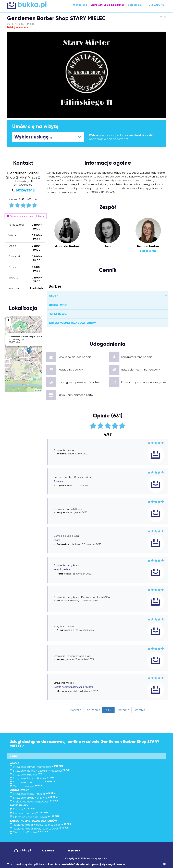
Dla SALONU (156, 5)
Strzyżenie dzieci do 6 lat (32, 782)
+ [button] (9, 320)
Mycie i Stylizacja (26, 786)
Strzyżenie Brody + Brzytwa (34, 798)
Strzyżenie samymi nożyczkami (36, 767)
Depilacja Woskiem (29, 832)
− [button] (9, 324)
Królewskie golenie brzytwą (34, 802)
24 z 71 (108, 710)
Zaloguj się (135, 5)
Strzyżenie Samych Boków (32, 778)
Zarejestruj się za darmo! (107, 5)
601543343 (25, 190)
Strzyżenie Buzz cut (27, 775)
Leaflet (38, 391)
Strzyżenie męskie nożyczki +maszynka (40, 771)
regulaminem (116, 864)
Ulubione (80, 5)
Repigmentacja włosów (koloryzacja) (40, 825)
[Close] (164, 864)
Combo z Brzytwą (29, 813)
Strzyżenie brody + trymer (33, 794)
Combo (22, 809)
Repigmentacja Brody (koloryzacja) (39, 829)
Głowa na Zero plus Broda (34, 817)
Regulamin (74, 851)
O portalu (48, 851)
